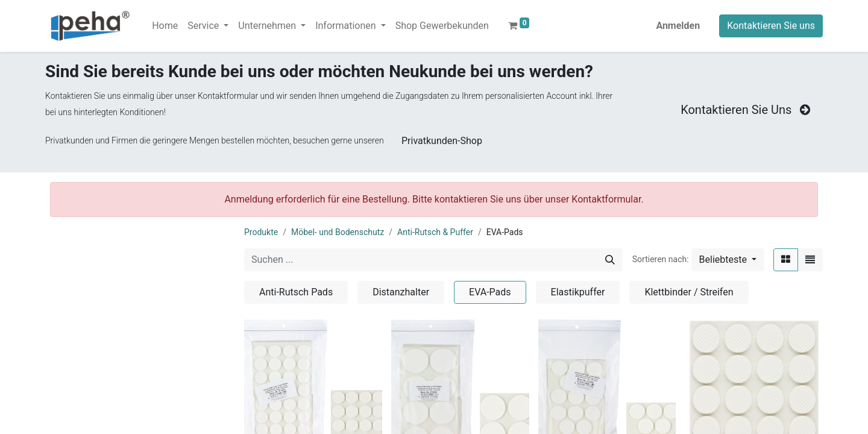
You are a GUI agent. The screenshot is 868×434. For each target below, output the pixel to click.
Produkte (261, 232)
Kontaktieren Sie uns (771, 26)
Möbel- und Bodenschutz (338, 232)
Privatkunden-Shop (442, 141)
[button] (728, 260)
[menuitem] (165, 26)
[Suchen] (610, 260)
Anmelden (678, 26)
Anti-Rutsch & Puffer (435, 232)
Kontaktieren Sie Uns (747, 110)
